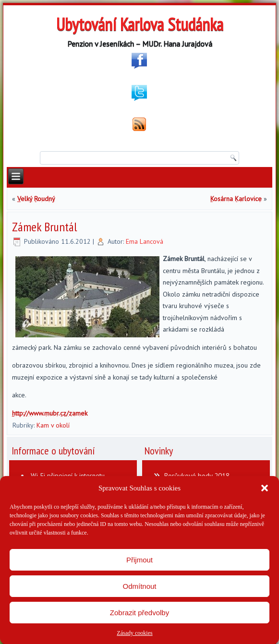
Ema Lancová (145, 241)
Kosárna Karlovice (236, 199)
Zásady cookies (134, 633)
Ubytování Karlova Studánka (140, 24)
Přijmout (139, 560)
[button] (265, 488)
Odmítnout (139, 586)
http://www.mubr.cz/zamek (50, 413)
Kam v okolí (53, 425)
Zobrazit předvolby (139, 613)
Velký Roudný (36, 199)
